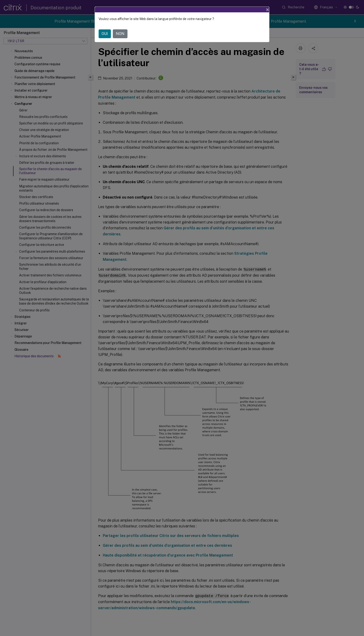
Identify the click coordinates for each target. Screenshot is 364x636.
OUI (105, 34)
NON (120, 34)
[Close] (268, 10)
